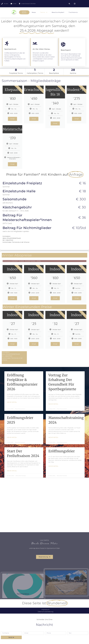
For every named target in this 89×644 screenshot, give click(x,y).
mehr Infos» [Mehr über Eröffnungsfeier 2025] (12, 437)
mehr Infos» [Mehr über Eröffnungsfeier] (53, 466)
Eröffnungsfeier (62, 451)
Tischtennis (73, 12)
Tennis (44, 12)
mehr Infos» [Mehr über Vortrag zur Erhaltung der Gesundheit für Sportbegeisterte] (53, 404)
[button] (69, 4)
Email (12, 119)
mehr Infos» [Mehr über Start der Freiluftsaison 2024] (12, 471)
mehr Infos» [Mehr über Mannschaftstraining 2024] (53, 437)
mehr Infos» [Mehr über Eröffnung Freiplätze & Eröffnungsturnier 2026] (12, 402)
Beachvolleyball (58, 12)
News (34, 12)
